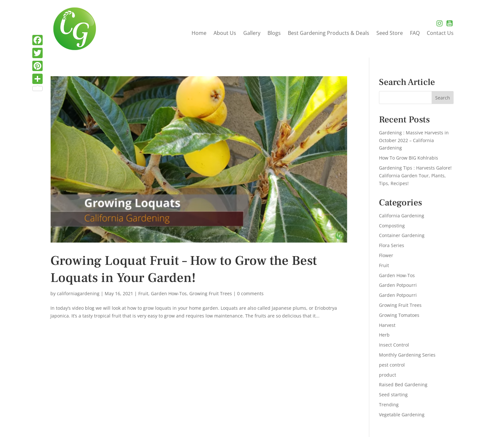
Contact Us (440, 34)
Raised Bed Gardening (403, 385)
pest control (392, 365)
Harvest (387, 325)
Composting (392, 226)
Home (199, 34)
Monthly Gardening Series (407, 355)
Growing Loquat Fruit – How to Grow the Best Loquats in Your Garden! (184, 269)
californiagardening (78, 293)
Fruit (143, 293)
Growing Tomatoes (399, 315)
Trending (389, 405)
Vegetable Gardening (402, 415)
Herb (384, 335)
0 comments (250, 293)
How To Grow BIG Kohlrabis (409, 158)
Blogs (274, 34)
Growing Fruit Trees (211, 293)
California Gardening (402, 216)
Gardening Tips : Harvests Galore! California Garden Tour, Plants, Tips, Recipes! (415, 176)
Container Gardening (402, 235)
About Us (225, 34)
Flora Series (392, 245)
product (388, 375)
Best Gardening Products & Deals (329, 34)
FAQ (415, 34)
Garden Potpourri (398, 285)
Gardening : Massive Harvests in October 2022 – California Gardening (414, 140)
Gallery (252, 34)
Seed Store (390, 34)
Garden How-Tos (169, 293)
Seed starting (393, 395)
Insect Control (394, 345)
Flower (386, 255)
